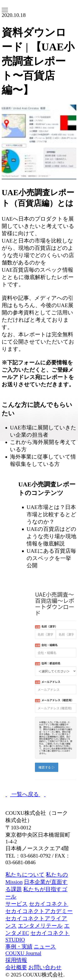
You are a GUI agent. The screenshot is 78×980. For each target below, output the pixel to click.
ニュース (45, 947)
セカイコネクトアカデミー (39, 911)
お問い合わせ (45, 967)
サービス (17, 904)
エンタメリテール (40, 926)
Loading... (56, 685)
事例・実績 (19, 947)
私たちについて (25, 875)
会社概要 (16, 967)
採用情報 (16, 960)
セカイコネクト (49, 904)
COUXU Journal (23, 953)
